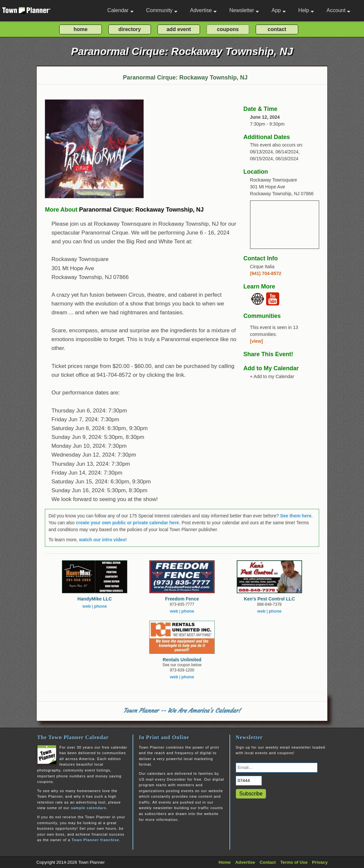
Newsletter (244, 10)
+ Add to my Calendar (272, 376)
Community (162, 10)
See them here (296, 516)
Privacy (320, 862)
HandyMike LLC (95, 599)
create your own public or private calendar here (127, 523)
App (278, 10)
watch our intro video (102, 540)
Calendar (120, 10)
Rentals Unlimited (182, 660)
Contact (268, 862)
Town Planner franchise (95, 840)
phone (100, 606)
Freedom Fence (182, 599)
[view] (257, 341)
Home (225, 862)
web (87, 606)
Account (339, 10)
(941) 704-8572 (266, 273)
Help (306, 10)
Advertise (203, 10)
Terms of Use (294, 862)
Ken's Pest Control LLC (269, 599)
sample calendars (89, 808)
